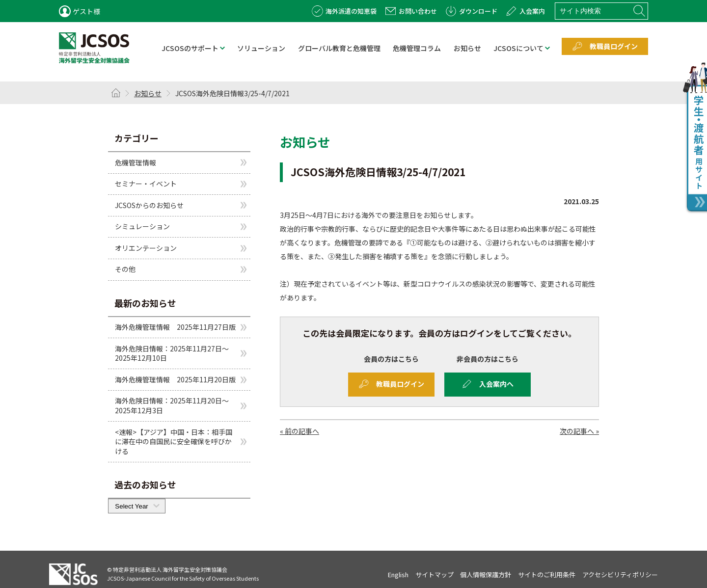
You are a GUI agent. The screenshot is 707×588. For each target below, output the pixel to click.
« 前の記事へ (299, 431)
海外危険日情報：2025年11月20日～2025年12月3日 (172, 405)
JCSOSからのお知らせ (149, 205)
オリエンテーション (146, 248)
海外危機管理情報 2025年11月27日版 (175, 327)
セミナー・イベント (146, 184)
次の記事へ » (579, 431)
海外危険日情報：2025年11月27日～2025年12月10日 (172, 353)
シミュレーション (142, 226)
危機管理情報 (136, 162)
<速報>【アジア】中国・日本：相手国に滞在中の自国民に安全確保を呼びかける (174, 441)
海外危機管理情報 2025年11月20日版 (175, 379)
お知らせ (148, 93)
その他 (125, 269)
